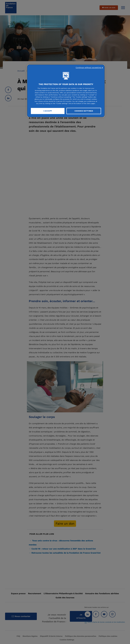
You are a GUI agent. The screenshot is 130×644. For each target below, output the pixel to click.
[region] (66, 91)
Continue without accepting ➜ (89, 68)
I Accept (48, 111)
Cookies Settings (84, 111)
